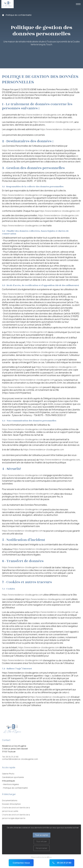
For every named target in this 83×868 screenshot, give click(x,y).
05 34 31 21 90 (62, 863)
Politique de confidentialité (19, 15)
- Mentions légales (11, 784)
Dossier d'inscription (11, 804)
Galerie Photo (8, 774)
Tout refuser (41, 841)
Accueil (3, 15)
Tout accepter (42, 835)
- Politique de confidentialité (15, 788)
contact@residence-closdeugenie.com (20, 759)
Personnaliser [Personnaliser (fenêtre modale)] (41, 848)
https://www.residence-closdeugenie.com (41, 115)
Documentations (10, 800)
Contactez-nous (21, 863)
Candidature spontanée (13, 777)
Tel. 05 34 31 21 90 (10, 757)
